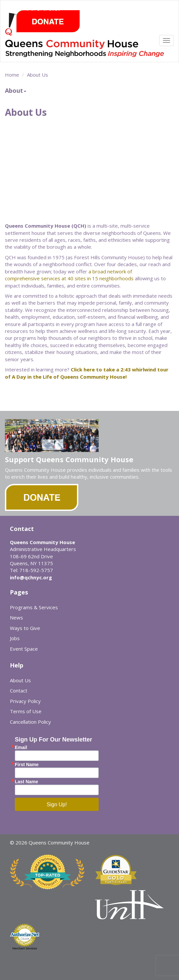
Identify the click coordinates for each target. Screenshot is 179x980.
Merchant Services (25, 948)
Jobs (15, 638)
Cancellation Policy (30, 722)
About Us (38, 75)
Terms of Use (26, 711)
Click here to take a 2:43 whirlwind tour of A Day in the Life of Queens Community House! (87, 373)
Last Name (26, 782)
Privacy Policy (25, 701)
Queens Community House (86, 51)
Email (21, 747)
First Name (27, 765)
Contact (19, 691)
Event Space (24, 649)
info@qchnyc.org (31, 577)
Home (12, 75)
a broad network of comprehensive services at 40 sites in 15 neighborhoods (69, 275)
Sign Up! (57, 804)
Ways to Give (25, 628)
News (16, 617)
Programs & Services (34, 607)
